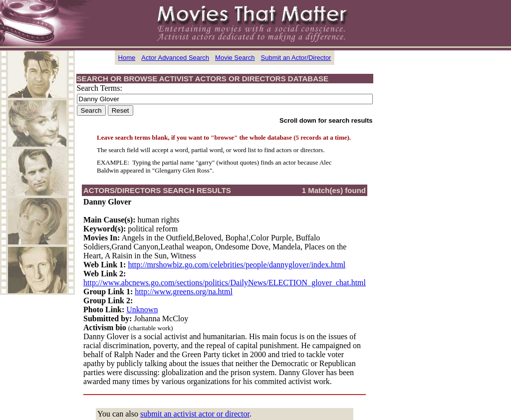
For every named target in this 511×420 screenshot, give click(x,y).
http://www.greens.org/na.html (184, 292)
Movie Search (235, 58)
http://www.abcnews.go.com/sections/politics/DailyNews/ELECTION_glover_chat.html (225, 283)
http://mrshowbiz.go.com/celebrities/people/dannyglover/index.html (237, 265)
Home (127, 58)
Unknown (142, 310)
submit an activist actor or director (195, 414)
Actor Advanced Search (175, 58)
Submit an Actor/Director (296, 58)
